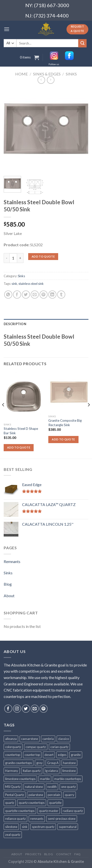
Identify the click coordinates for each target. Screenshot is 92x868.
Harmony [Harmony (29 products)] (12, 771)
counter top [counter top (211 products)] (32, 755)
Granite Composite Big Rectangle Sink (65, 423)
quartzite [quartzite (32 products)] (55, 803)
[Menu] (7, 29)
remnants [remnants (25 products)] (37, 819)
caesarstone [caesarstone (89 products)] (30, 739)
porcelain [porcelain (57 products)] (54, 795)
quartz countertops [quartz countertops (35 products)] (32, 803)
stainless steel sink (31, 284)
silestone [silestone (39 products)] (11, 827)
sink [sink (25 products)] (25, 827)
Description (15, 324)
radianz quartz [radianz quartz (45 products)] (73, 811)
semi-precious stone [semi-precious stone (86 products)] (62, 819)
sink (14, 284)
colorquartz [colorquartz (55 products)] (13, 747)
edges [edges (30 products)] (62, 755)
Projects (33, 854)
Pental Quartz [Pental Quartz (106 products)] (15, 795)
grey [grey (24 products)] (39, 763)
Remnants (12, 561)
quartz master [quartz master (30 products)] (49, 811)
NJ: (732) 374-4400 (47, 15)
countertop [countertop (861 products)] (13, 755)
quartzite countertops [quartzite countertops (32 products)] (20, 811)
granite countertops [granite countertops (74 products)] (19, 763)
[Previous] (3, 415)
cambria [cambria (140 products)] (48, 739)
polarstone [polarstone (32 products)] (36, 795)
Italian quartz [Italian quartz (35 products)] (32, 771)
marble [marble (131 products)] (45, 779)
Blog (8, 584)
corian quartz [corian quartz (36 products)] (59, 747)
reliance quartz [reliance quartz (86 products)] (15, 819)
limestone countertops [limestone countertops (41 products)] (20, 779)
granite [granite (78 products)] (76, 755)
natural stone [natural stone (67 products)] (34, 787)
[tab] (46, 324)
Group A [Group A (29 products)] (53, 763)
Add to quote (43, 256)
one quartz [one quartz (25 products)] (68, 787)
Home (21, 74)
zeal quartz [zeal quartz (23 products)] (13, 835)
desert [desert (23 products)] (49, 755)
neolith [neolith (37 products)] (52, 787)
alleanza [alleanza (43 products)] (11, 739)
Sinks (71, 74)
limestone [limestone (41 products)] (69, 771)
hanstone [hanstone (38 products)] (69, 763)
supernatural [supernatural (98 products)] (68, 827)
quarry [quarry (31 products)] (70, 795)
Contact (64, 854)
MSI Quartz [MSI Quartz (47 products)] (13, 787)
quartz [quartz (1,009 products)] (10, 803)
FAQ (78, 854)
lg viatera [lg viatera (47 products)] (52, 771)
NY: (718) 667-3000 (45, 5)
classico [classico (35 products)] (64, 739)
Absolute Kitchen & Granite (61, 861)
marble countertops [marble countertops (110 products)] (68, 779)
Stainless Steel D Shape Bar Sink (21, 431)
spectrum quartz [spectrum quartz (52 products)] (43, 827)
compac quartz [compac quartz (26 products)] (36, 747)
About (9, 596)
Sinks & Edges (47, 74)
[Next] (89, 415)
